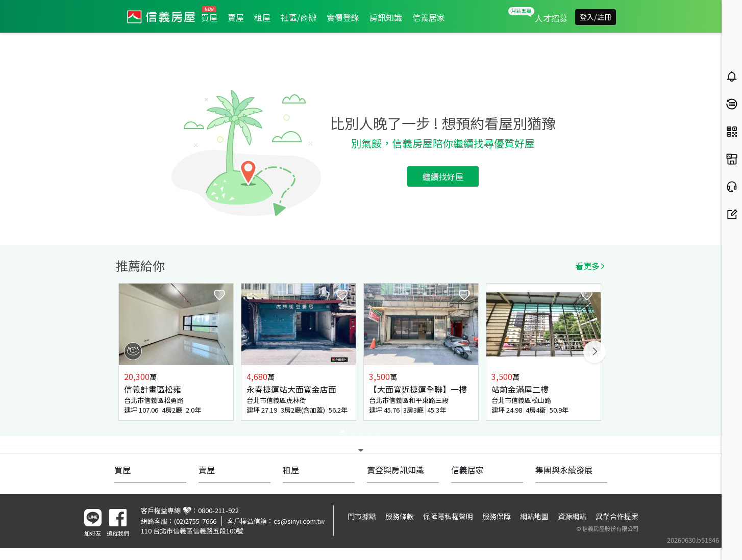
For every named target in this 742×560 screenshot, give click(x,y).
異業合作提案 (617, 516)
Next (595, 352)
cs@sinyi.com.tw (299, 521)
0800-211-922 (218, 510)
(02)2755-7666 (195, 521)
